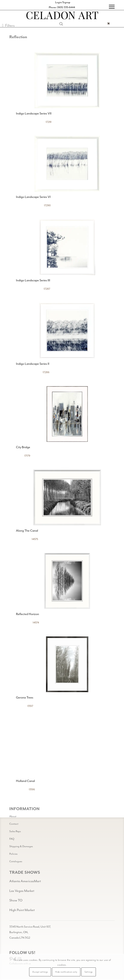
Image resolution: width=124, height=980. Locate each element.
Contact (14, 824)
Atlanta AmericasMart (25, 881)
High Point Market (22, 910)
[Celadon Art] (62, 16)
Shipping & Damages (21, 846)
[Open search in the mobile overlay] (61, 24)
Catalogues (16, 861)
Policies (13, 854)
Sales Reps (15, 831)
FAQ (12, 839)
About (13, 816)
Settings (89, 972)
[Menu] (110, 7)
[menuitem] (110, 7)
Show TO (16, 900)
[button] (8, 26)
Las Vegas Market (22, 891)
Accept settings (40, 972)
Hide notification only (66, 972)
